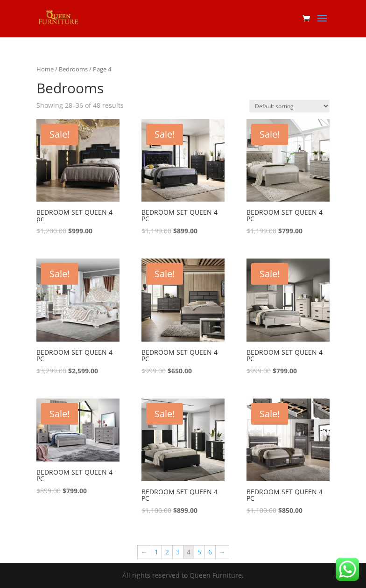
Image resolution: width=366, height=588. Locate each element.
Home (45, 69)
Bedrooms (73, 69)
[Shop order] (289, 106)
